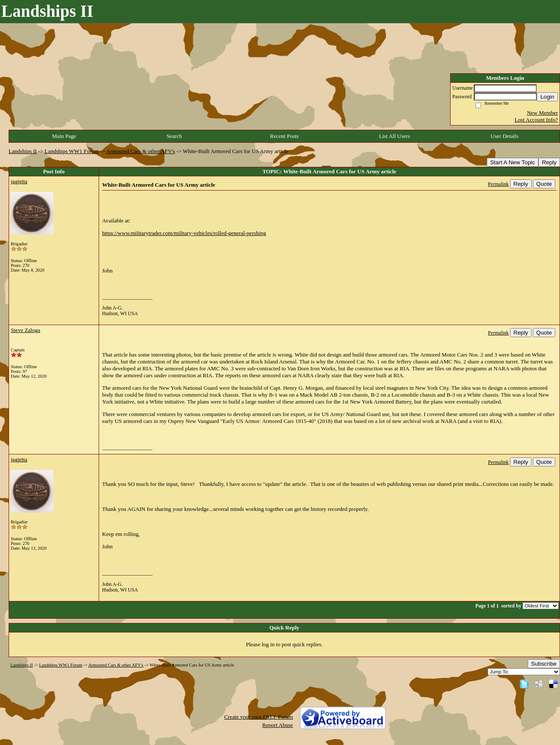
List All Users (394, 136)
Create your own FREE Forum (258, 717)
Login (547, 97)
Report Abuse (278, 725)
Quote (544, 184)
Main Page (64, 136)
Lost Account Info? (536, 120)
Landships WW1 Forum (72, 151)
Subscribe (544, 664)
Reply (549, 162)
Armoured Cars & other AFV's (140, 151)
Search (174, 136)
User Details (505, 136)
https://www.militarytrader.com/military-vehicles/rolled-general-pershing (184, 233)
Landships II (23, 151)
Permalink (498, 184)
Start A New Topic (513, 162)
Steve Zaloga (25, 330)
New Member (542, 113)
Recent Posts (285, 136)
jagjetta (19, 181)
